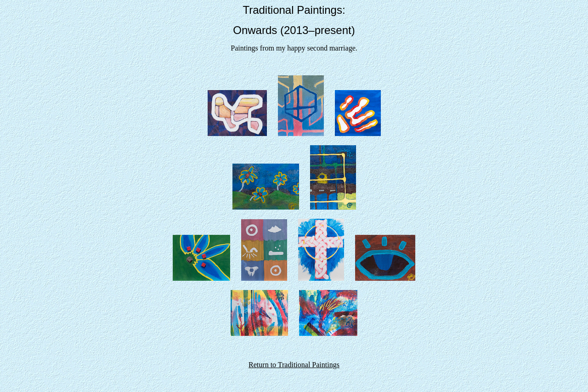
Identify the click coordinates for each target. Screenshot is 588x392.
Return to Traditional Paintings (294, 365)
